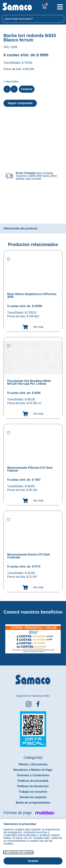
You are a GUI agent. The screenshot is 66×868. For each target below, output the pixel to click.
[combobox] (33, 19)
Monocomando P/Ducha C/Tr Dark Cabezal (30, 469)
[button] (2, 636)
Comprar (27, 89)
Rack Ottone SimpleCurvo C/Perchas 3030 (32, 295)
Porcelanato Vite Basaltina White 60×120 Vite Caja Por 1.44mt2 (29, 382)
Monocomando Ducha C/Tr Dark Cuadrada (29, 556)
